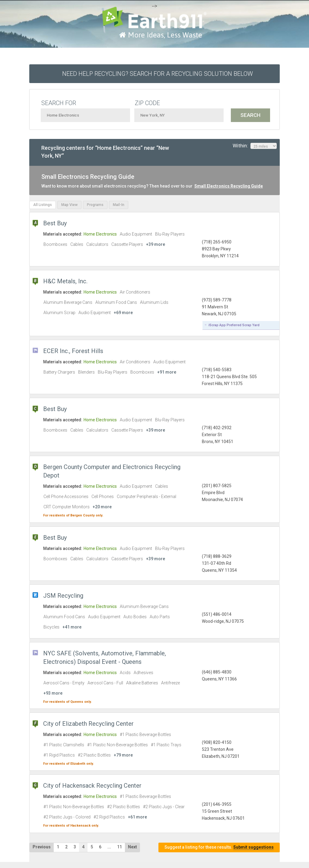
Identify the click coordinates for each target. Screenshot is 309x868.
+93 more (53, 693)
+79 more (123, 755)
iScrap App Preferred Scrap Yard (234, 325)
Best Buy (55, 223)
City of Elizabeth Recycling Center (88, 724)
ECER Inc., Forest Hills (73, 351)
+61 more (137, 817)
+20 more (102, 507)
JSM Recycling (63, 596)
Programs (95, 205)
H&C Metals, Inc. (65, 281)
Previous (42, 847)
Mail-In (119, 205)
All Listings (43, 205)
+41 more (72, 627)
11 (119, 847)
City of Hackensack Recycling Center (92, 786)
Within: (255, 146)
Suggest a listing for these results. (219, 847)
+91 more (167, 372)
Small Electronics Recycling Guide (229, 186)
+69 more (123, 313)
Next (132, 847)
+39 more (156, 244)
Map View (69, 205)
